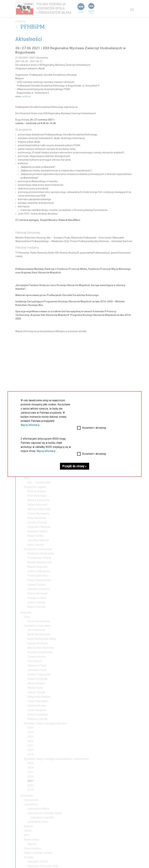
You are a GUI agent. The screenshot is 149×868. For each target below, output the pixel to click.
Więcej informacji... (31, 425)
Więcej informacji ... (47, 451)
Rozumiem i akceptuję (94, 428)
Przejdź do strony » (74, 466)
